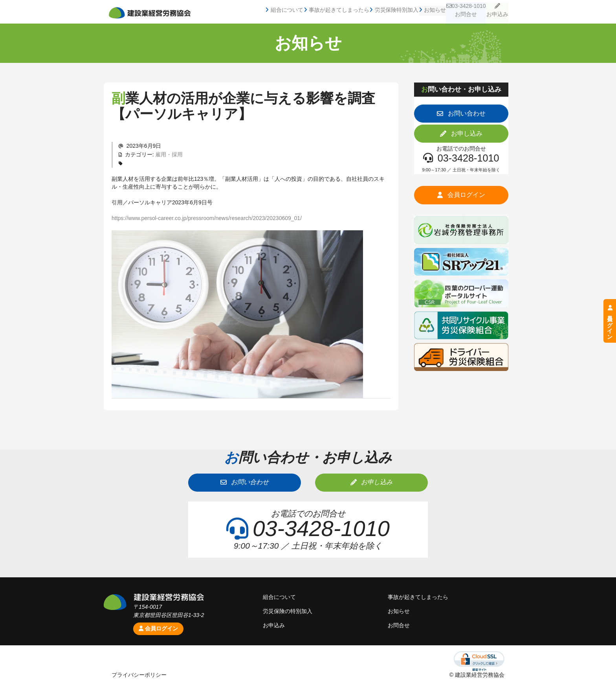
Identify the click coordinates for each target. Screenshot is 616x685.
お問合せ (399, 625)
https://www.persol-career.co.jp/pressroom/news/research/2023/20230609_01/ (207, 218)
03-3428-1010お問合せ (454, 12)
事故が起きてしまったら (315, 12)
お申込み (494, 12)
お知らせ (417, 12)
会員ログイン (158, 628)
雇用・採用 (169, 154)
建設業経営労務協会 (150, 13)
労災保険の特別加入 (288, 611)
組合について (260, 12)
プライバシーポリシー (139, 675)
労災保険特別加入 (376, 12)
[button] (461, 114)
